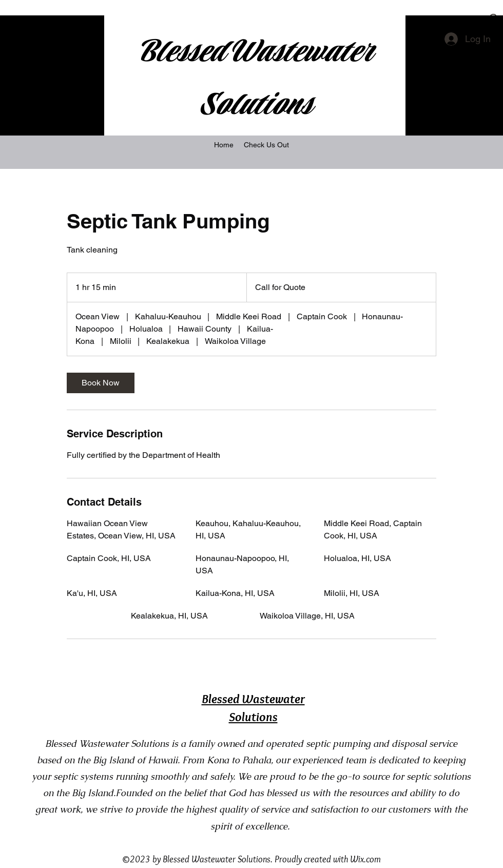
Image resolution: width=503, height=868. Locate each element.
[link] (101, 383)
